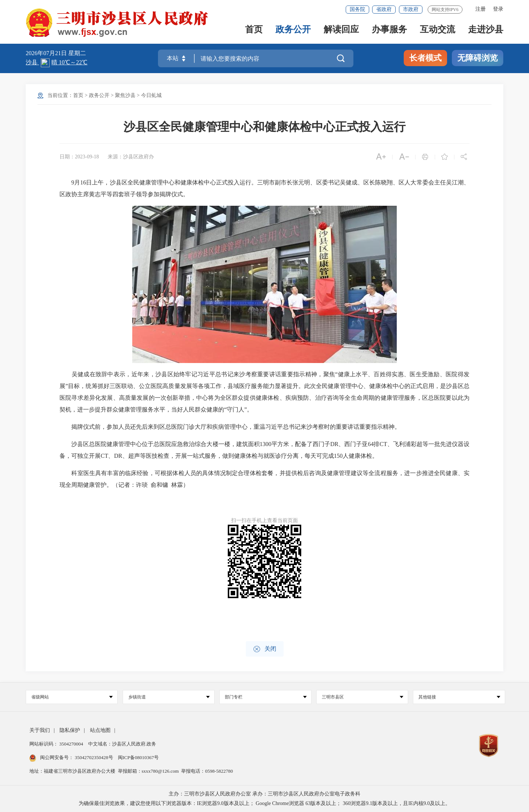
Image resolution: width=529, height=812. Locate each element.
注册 (481, 9)
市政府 (411, 9)
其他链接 (459, 697)
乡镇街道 (169, 697)
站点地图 (100, 730)
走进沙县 (486, 30)
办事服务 (389, 30)
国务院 (357, 9)
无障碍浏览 (478, 58)
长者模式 (425, 58)
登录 (498, 9)
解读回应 (341, 30)
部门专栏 (266, 697)
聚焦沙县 (125, 95)
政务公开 (293, 30)
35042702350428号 (94, 757)
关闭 (265, 649)
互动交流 (438, 30)
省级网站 (72, 697)
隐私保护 (70, 730)
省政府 (384, 9)
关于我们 (40, 730)
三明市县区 (363, 697)
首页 (254, 30)
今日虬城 (151, 95)
